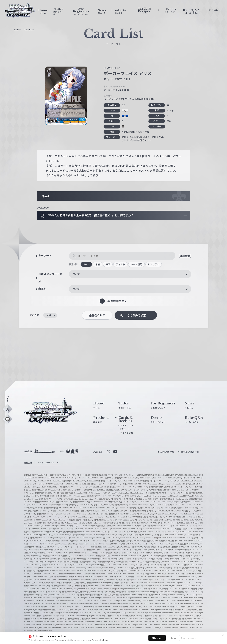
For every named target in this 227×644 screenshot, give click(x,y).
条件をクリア (97, 315)
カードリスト (127, 425)
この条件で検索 (136, 315)
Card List (29, 30)
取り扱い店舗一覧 (190, 452)
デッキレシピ (127, 433)
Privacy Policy (99, 640)
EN (216, 10)
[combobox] (130, 274)
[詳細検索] (185, 256)
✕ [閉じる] (223, 635)
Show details (189, 638)
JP (209, 10)
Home (17, 30)
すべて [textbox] (76, 274)
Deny (173, 638)
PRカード (125, 429)
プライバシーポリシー (48, 462)
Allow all (157, 638)
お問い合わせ (167, 452)
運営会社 (28, 462)
